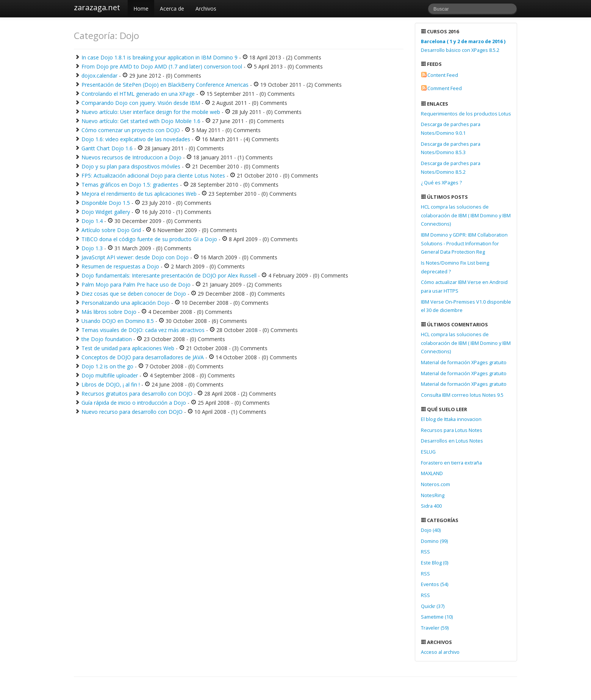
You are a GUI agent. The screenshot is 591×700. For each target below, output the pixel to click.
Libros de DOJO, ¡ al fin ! (111, 384)
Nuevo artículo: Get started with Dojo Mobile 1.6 (141, 121)
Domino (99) (434, 541)
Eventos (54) (435, 584)
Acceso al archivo (440, 652)
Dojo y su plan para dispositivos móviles (131, 166)
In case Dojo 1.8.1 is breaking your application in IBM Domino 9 (159, 57)
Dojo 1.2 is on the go (107, 366)
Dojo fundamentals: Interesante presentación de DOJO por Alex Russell (169, 275)
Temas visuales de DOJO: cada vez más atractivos (143, 330)
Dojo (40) (431, 530)
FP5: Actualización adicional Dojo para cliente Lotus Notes (153, 175)
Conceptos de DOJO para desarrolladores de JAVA (143, 357)
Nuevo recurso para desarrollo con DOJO (132, 412)
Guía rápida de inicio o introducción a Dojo (134, 403)
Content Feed (443, 75)
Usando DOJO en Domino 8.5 (118, 321)
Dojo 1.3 (92, 248)
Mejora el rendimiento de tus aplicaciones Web (139, 194)
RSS (425, 552)
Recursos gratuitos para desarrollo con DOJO (137, 394)
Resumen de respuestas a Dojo (120, 266)
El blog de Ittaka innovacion (451, 419)
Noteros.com (435, 484)
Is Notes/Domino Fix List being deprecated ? (455, 267)
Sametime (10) (437, 617)
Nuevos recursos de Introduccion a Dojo (131, 157)
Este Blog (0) (435, 563)
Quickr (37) (433, 606)
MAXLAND (432, 473)
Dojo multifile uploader (110, 375)
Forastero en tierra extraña (451, 463)
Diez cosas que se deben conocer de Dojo (134, 294)
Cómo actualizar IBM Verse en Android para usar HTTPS (464, 287)
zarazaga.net (97, 7)
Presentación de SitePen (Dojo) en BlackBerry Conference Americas (165, 85)
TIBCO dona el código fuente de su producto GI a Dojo (149, 239)
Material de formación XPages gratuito (464, 362)
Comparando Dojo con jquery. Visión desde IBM (141, 103)
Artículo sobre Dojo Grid (111, 230)
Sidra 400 (431, 506)
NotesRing (433, 495)
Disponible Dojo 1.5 (106, 203)
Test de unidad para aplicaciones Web (128, 348)
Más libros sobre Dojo (109, 312)
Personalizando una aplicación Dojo (126, 303)
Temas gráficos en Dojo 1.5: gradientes (130, 185)
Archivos (206, 9)
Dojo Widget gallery (106, 212)
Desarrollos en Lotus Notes (452, 441)
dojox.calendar (99, 76)
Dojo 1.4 (92, 221)
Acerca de (172, 9)
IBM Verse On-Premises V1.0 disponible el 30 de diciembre (466, 306)
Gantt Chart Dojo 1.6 (107, 148)
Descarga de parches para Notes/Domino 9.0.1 (451, 129)
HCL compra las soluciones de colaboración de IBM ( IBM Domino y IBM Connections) (466, 215)
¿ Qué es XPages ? (441, 183)
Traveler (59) (435, 628)
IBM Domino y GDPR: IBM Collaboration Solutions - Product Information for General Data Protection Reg (464, 243)
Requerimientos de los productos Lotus (466, 114)
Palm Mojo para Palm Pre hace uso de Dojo (136, 285)
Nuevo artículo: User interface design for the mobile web (151, 112)
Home (141, 9)
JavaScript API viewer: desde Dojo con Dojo (135, 257)
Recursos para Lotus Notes (452, 430)
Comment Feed (445, 88)
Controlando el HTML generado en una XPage (138, 94)
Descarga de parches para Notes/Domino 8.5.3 (451, 148)
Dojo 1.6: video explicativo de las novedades (136, 139)
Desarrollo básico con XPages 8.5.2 (463, 46)
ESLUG (428, 452)
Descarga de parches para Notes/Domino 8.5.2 (451, 168)
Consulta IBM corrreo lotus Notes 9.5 (462, 395)
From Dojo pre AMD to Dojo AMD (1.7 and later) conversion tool (162, 66)
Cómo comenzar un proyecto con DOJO (131, 130)
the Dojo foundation (107, 339)
